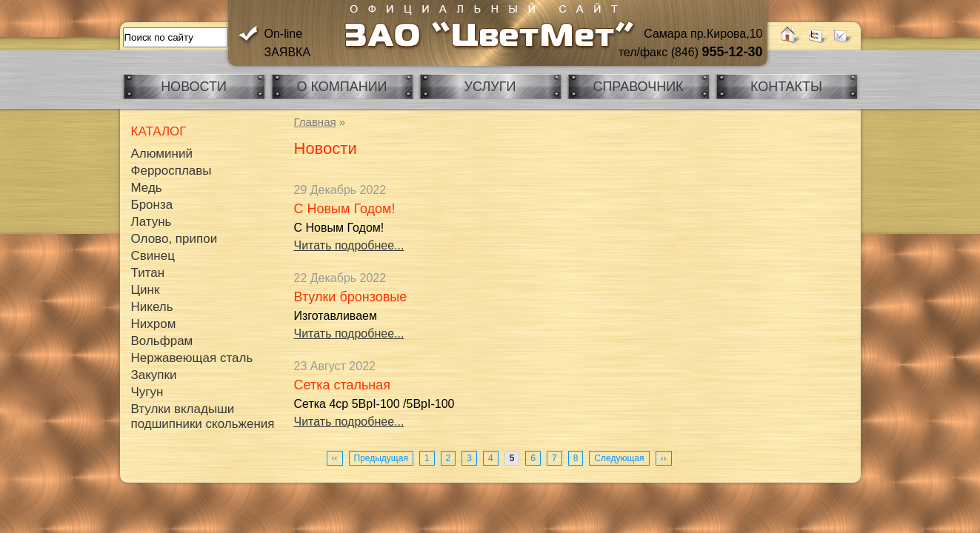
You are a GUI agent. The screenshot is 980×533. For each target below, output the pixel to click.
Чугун (147, 392)
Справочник (638, 87)
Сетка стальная (343, 385)
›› (664, 458)
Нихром (154, 324)
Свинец (153, 256)
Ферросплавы (171, 171)
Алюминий (162, 154)
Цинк (146, 290)
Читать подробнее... (349, 245)
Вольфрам (162, 341)
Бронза (152, 205)
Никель (152, 307)
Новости (194, 87)
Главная (315, 122)
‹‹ (335, 458)
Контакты (786, 87)
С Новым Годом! (345, 209)
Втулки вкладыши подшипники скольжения (203, 416)
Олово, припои (174, 239)
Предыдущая (381, 458)
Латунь (151, 222)
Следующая (619, 458)
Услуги (490, 87)
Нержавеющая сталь (192, 358)
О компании (341, 87)
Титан (148, 273)
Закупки (154, 375)
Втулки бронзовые (351, 297)
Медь (147, 188)
